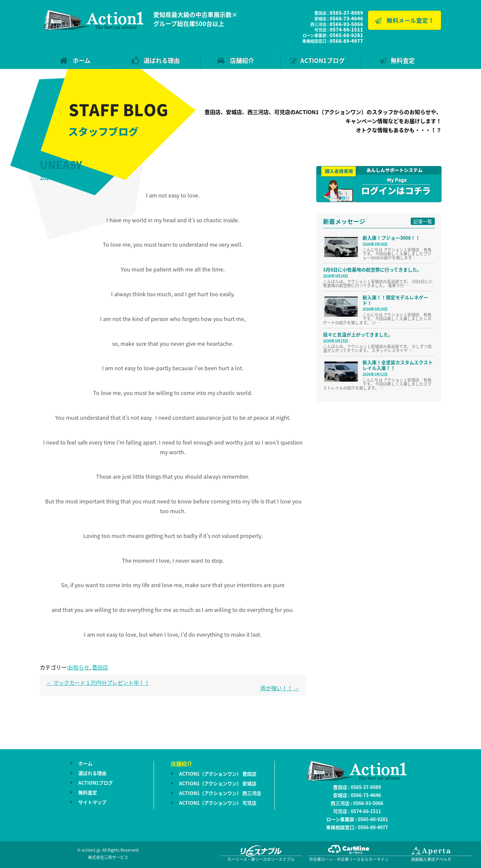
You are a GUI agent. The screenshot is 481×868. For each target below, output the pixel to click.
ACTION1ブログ (323, 60)
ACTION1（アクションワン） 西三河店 (220, 793)
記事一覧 (423, 221)
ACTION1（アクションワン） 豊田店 (218, 774)
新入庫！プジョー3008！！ (391, 238)
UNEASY (61, 165)
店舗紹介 (242, 60)
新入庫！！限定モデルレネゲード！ (395, 300)
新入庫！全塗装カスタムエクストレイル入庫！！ (398, 365)
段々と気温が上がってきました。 (358, 334)
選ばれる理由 (162, 60)
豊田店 (100, 667)
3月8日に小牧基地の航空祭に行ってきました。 (372, 269)
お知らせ (79, 667)
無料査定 (403, 60)
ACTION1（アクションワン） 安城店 (218, 783)
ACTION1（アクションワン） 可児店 (218, 803)
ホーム (82, 60)
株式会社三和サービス (108, 857)
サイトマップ (92, 802)
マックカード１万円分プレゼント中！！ (98, 683)
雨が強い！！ (280, 688)
